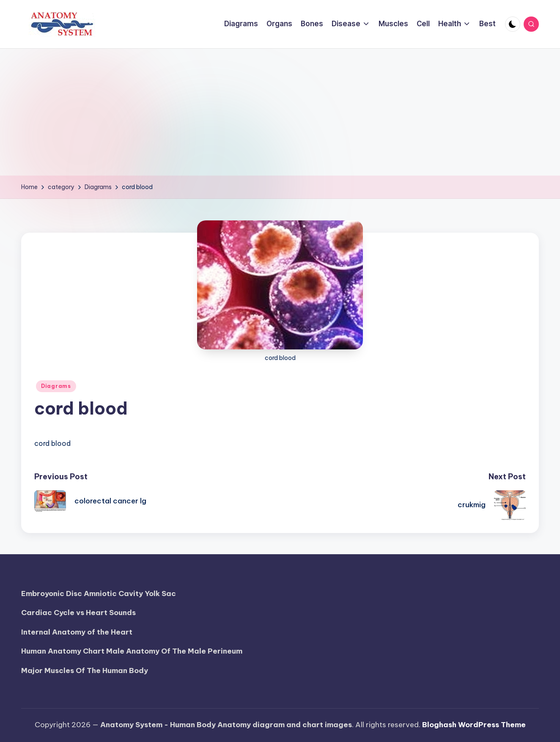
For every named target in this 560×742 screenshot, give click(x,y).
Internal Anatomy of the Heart (77, 632)
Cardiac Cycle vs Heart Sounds (78, 613)
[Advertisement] (280, 112)
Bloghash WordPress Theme (474, 725)
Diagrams (56, 386)
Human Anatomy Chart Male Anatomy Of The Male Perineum (132, 651)
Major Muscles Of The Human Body (85, 671)
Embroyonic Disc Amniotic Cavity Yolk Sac (99, 594)
